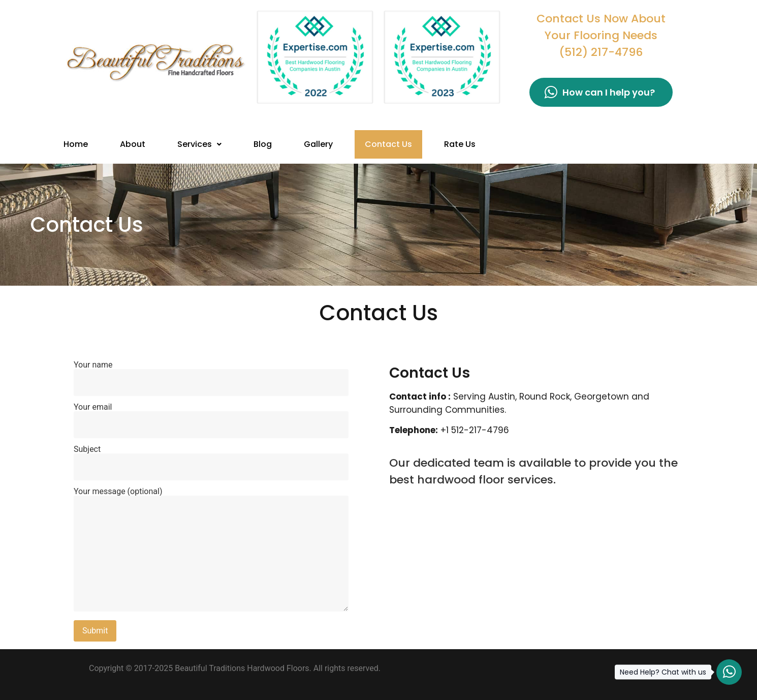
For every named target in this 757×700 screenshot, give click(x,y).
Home (76, 144)
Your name (211, 374)
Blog (263, 144)
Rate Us (460, 144)
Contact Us (388, 144)
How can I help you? (600, 92)
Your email (211, 416)
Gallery (318, 144)
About (133, 144)
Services (199, 144)
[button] (199, 144)
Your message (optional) (211, 550)
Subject (211, 458)
